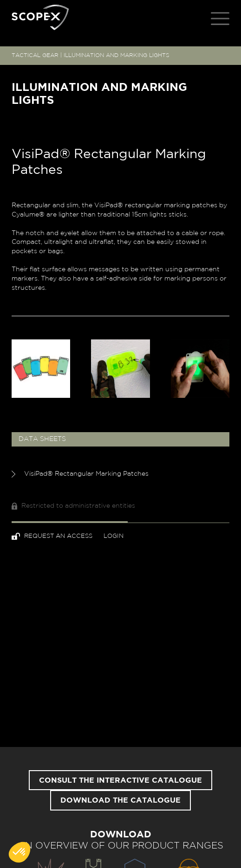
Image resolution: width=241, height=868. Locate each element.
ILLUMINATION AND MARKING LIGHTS (117, 55)
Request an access (53, 536)
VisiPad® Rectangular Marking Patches (80, 474)
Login (114, 536)
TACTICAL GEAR (35, 55)
